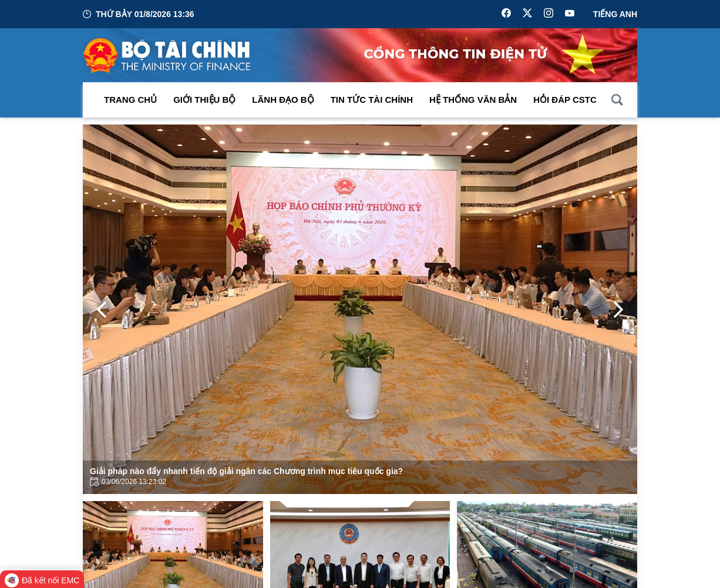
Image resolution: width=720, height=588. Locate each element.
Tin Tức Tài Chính (372, 100)
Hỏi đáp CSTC (565, 100)
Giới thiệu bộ (204, 100)
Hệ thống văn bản (473, 100)
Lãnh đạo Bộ (283, 100)
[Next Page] (618, 310)
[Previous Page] (102, 310)
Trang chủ (130, 100)
